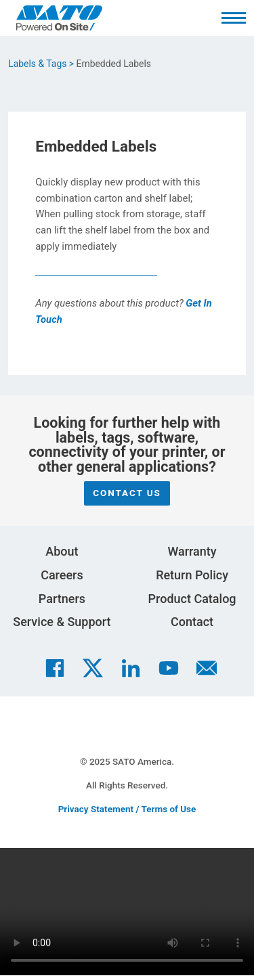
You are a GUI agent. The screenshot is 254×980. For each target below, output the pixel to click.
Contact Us (127, 493)
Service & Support (62, 622)
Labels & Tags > (41, 64)
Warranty (192, 551)
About (62, 551)
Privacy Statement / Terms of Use (127, 809)
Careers (62, 575)
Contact (192, 622)
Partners (62, 599)
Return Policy (192, 575)
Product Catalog (192, 599)
